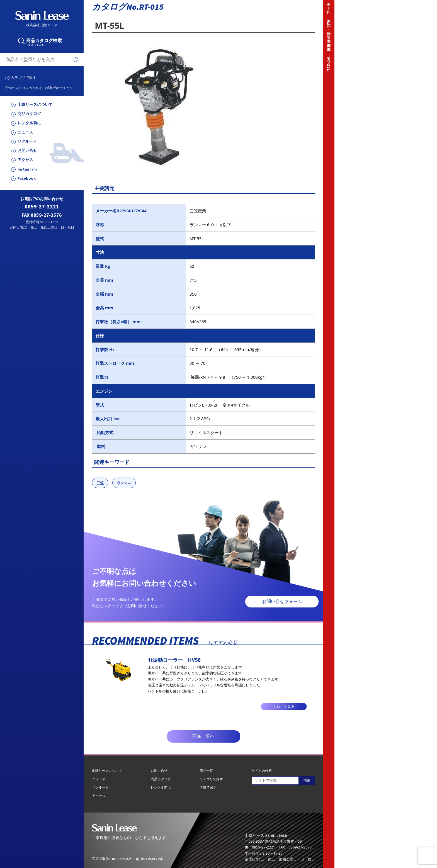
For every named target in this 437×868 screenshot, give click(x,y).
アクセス (25, 160)
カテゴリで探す (24, 77)
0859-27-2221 (42, 207)
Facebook (27, 178)
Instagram (27, 169)
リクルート (27, 141)
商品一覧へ (203, 736)
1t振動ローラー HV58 (174, 660)
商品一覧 (206, 771)
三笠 (100, 483)
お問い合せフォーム (282, 601)
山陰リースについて (35, 105)
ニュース (25, 132)
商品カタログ (29, 114)
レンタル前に (29, 123)
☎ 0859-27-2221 (260, 847)
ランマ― (124, 483)
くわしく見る (284, 707)
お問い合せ (27, 151)
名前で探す (208, 787)
